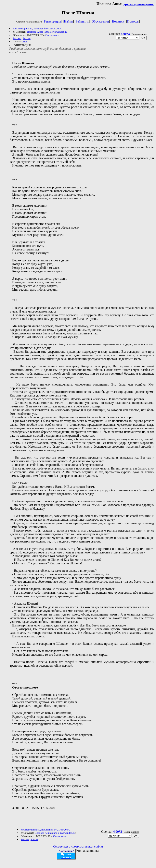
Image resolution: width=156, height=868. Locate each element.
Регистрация (53, 21)
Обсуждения (100, 21)
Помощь (133, 21)
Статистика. (52, 35)
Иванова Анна (35, 32)
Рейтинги (82, 21)
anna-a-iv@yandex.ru (56, 32)
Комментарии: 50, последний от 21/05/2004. (38, 28)
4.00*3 (125, 34)
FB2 (25, 41)
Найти (68, 21)
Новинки (118, 21)
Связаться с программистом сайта (78, 846)
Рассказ (17, 38)
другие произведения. (139, 4)
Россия (27, 38)
